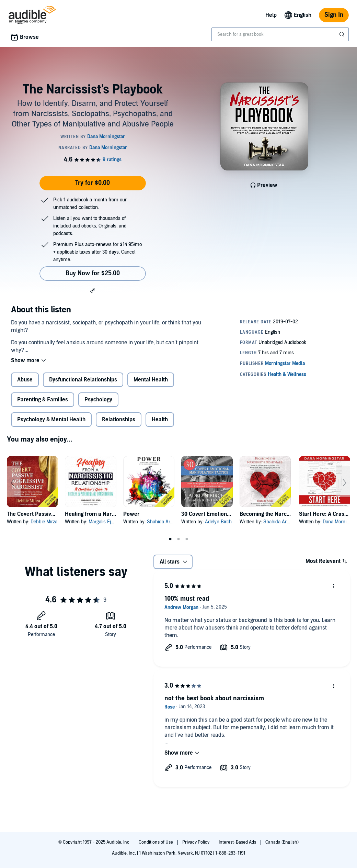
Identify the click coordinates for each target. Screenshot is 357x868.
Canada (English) (282, 842)
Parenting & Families (43, 400)
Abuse (25, 380)
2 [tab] (178, 539)
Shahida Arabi (162, 522)
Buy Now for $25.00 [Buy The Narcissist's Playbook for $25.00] (93, 273)
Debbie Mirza (44, 522)
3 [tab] (187, 539)
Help (271, 15)
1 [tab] (170, 539)
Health (160, 420)
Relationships (119, 420)
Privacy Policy (196, 842)
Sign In (334, 15)
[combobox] (280, 34)
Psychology (98, 400)
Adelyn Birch (218, 522)
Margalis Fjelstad (106, 522)
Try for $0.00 (93, 183)
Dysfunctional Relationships (83, 380)
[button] (93, 290)
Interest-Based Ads (238, 842)
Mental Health (151, 380)
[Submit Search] (343, 34)
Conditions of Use (156, 842)
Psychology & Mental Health (51, 420)
